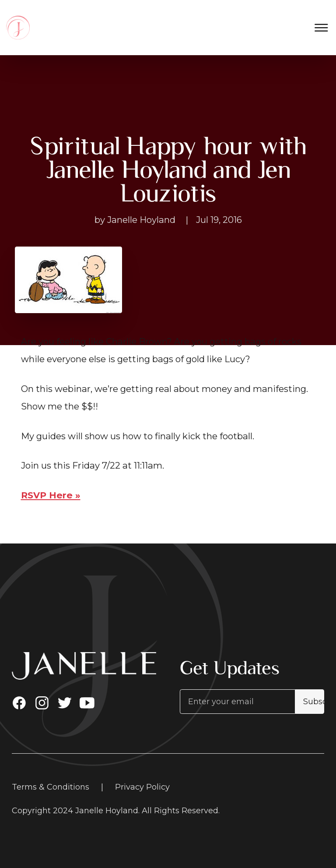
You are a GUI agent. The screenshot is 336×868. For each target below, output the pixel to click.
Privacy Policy (142, 787)
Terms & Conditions (51, 787)
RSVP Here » (51, 495)
